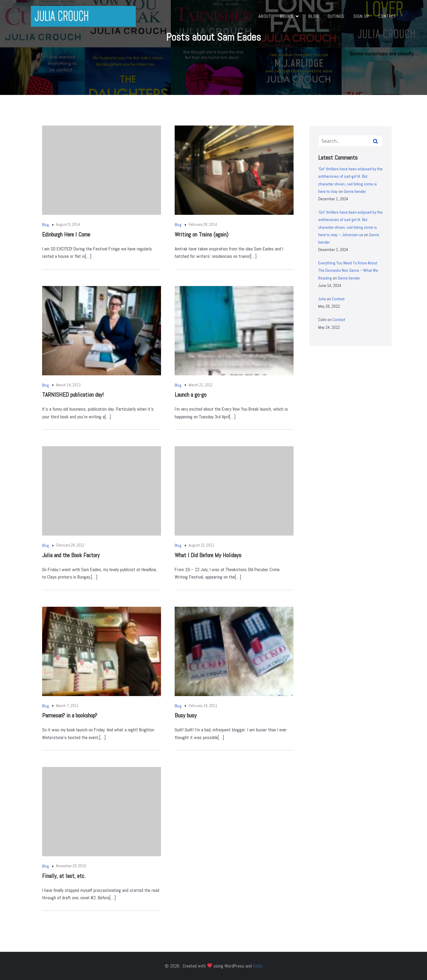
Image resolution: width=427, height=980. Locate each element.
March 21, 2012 (201, 385)
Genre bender (355, 191)
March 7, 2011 (67, 706)
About (265, 16)
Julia (322, 299)
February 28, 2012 (70, 545)
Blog (314, 16)
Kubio (258, 966)
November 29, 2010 (71, 866)
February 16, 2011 (203, 706)
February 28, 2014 (203, 224)
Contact (387, 16)
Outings (336, 16)
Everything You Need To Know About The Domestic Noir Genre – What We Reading (348, 270)
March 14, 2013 (68, 385)
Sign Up (361, 16)
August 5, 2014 (68, 224)
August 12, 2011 (201, 545)
